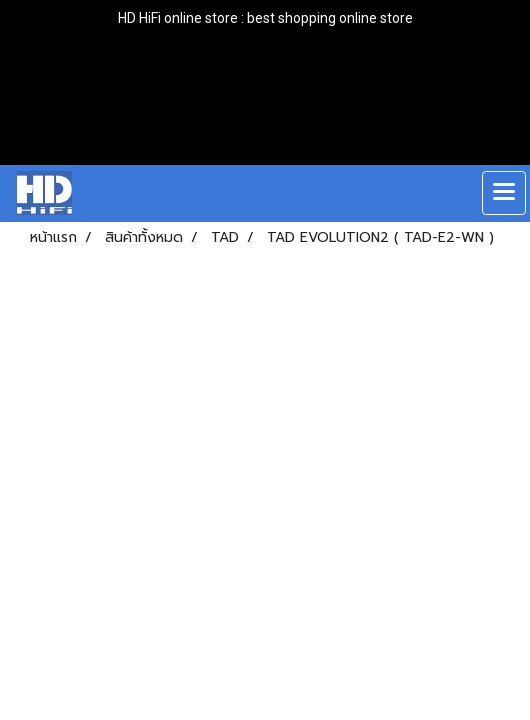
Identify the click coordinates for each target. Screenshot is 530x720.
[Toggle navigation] (504, 193)
